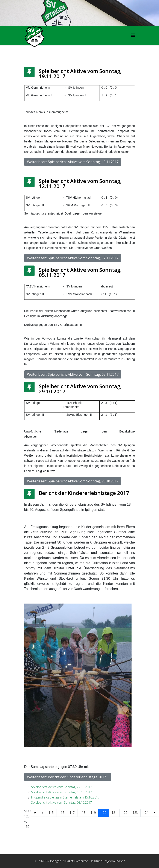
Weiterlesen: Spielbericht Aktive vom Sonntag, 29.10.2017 (73, 481)
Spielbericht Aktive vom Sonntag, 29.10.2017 (80, 389)
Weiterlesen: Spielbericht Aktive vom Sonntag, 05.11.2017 (73, 374)
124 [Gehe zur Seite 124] (146, 813)
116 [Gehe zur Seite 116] (62, 813)
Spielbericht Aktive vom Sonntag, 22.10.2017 (61, 787)
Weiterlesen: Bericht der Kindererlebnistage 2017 (68, 777)
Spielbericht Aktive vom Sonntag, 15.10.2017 (61, 792)
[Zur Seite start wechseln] (35, 813)
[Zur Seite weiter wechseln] (154, 813)
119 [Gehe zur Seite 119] (93, 813)
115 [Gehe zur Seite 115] (51, 813)
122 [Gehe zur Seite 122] (125, 813)
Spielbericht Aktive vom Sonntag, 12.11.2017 (80, 183)
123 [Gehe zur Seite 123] (135, 813)
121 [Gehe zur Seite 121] (114, 813)
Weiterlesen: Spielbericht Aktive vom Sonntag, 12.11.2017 (73, 258)
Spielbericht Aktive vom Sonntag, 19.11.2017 (80, 73)
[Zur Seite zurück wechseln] (42, 813)
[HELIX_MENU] (133, 35)
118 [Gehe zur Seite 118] (83, 813)
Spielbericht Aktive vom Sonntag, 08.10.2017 (61, 802)
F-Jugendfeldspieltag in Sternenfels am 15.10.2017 (65, 797)
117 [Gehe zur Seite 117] (72, 813)
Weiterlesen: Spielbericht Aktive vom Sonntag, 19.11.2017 (73, 162)
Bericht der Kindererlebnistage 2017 (86, 493)
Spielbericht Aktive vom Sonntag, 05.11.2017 (80, 272)
